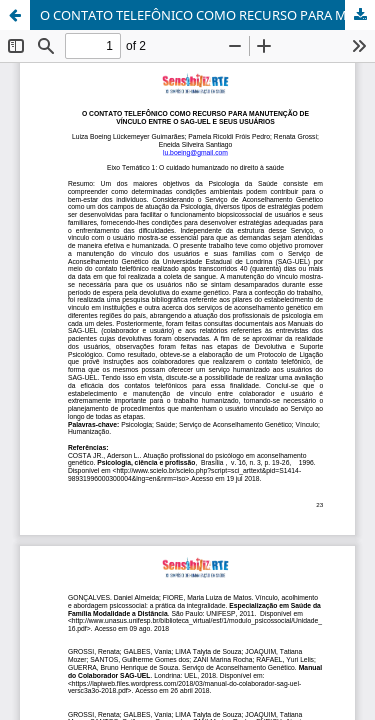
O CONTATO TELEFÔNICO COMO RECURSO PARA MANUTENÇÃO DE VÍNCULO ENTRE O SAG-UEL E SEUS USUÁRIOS (207, 15)
